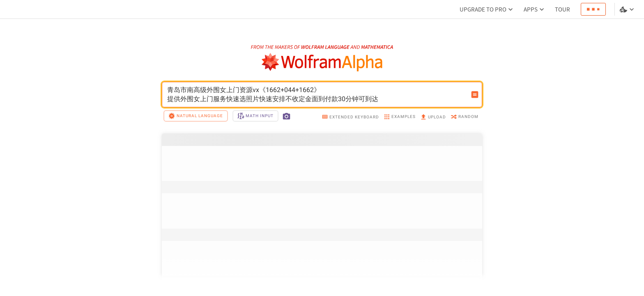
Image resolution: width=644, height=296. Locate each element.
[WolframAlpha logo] (322, 62)
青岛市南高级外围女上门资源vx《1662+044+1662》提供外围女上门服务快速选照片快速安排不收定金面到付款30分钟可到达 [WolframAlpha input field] (317, 95)
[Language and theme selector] (628, 9)
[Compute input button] (475, 95)
